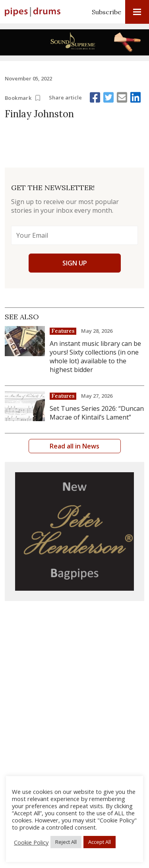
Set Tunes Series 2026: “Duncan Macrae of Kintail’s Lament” (97, 413)
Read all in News (74, 446)
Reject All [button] (66, 842)
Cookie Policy (31, 842)
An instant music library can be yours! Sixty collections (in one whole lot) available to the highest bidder (95, 357)
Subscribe (106, 12)
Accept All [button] (100, 842)
